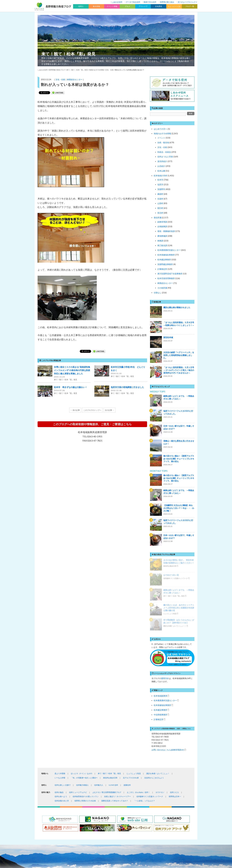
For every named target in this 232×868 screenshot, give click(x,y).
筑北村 (160, 213)
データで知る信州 (133, 2)
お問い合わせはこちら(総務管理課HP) (168, 675)
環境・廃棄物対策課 (166, 231)
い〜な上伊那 (60, 703)
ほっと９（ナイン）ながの (82, 699)
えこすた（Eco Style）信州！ (138, 718)
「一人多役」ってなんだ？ (144, 726)
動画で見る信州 (150, 2)
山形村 (160, 203)
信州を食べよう (61, 722)
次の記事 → (109, 410)
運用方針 (165, 604)
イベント (161, 138)
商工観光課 (162, 245)
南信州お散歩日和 (110, 703)
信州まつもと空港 (165, 157)
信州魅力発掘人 (82, 710)
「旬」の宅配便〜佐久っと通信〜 (84, 703)
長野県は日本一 (175, 722)
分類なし (158, 293)
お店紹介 (161, 166)
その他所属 (162, 288)
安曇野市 (161, 189)
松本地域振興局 (160, 621)
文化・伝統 (60, 79)
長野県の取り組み (167, 2)
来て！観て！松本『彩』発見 (68, 54)
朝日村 (160, 208)
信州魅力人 (99, 710)
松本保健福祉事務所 (166, 255)
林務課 (160, 241)
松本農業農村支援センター (169, 250)
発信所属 (158, 218)
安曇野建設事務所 (165, 264)
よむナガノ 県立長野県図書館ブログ (107, 718)
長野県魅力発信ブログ (57, 70)
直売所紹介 (162, 161)
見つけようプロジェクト (188, 2)
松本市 (160, 180)
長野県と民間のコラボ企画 (85, 726)
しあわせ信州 (117, 2)
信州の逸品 (59, 718)
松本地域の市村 (160, 176)
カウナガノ (160, 718)
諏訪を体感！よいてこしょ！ (158, 699)
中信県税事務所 (160, 640)
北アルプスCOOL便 (131, 703)
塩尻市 (160, 184)
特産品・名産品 (164, 152)
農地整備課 (162, 236)
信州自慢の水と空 (62, 726)
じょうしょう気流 (134, 699)
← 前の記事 (75, 410)
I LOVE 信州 (113, 710)
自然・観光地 (163, 143)
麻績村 (160, 194)
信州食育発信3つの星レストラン (86, 722)
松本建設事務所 (164, 260)
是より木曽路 (60, 699)
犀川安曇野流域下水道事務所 (170, 274)
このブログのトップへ (92, 410)
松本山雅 (161, 171)
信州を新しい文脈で (63, 710)
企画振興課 (162, 226)
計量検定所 (162, 269)
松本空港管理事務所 (166, 278)
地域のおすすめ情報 (162, 133)
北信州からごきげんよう (154, 703)
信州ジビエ (174, 718)
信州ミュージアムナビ (78, 718)
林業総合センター (75, 79)
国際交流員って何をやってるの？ (115, 726)
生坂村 (160, 199)
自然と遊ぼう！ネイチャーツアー (117, 722)
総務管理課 (162, 222)
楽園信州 (127, 710)
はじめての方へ (160, 129)
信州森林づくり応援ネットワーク (150, 722)
